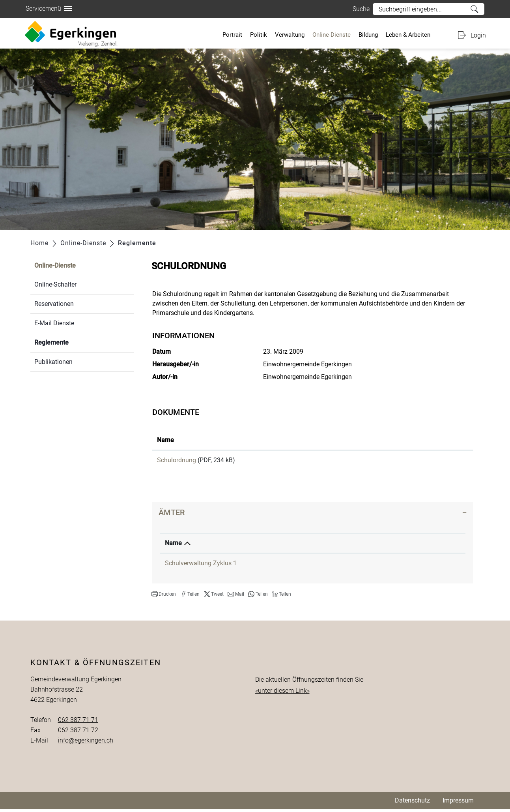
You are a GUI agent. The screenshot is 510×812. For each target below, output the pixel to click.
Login (478, 35)
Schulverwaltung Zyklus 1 (201, 566)
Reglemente (70, 342)
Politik (259, 35)
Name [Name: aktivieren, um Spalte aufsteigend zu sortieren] (165, 440)
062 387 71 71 (78, 723)
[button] (164, 597)
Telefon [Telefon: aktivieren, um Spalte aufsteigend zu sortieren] (309, 546)
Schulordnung (177, 460)
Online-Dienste (332, 35)
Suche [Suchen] (474, 9)
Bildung (368, 35)
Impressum (458, 803)
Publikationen (53, 362)
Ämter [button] (172, 515)
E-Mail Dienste (54, 323)
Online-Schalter (55, 284)
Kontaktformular (402, 566)
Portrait (232, 35)
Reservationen (54, 304)
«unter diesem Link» (282, 693)
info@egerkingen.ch (86, 743)
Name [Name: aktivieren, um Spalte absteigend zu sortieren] (173, 546)
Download (421, 461)
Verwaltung (290, 35)
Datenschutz (412, 803)
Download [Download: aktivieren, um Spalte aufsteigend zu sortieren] (389, 440)
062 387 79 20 (318, 566)
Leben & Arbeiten (408, 35)
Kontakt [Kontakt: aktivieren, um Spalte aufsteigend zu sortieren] (390, 546)
